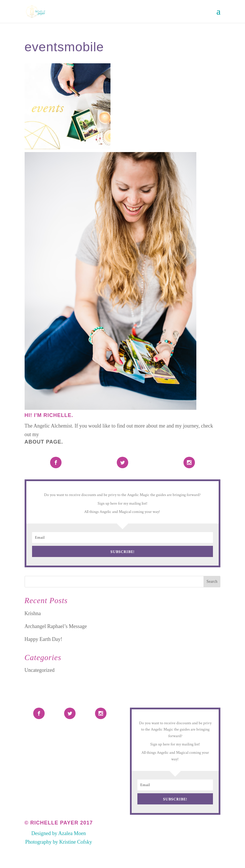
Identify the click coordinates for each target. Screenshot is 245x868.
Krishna (33, 613)
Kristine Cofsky (76, 842)
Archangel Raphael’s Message (56, 626)
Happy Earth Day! (44, 639)
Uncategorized (40, 670)
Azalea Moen (72, 833)
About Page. (44, 442)
